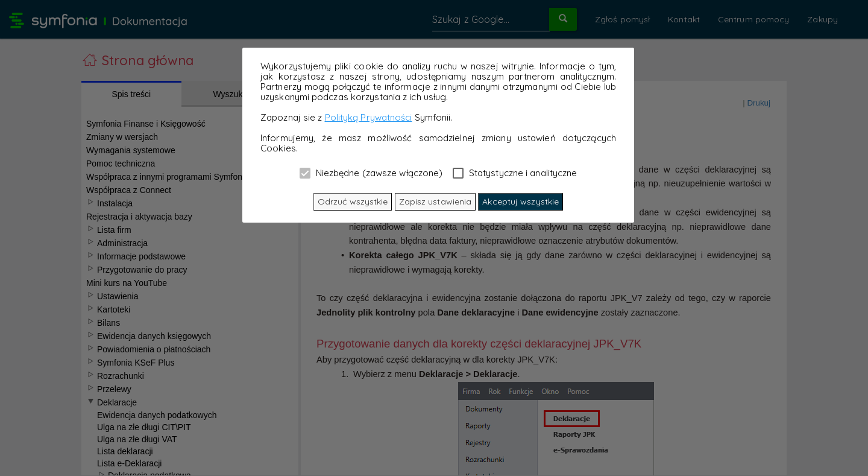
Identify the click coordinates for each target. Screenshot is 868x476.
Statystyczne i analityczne (515, 173)
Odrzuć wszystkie (353, 202)
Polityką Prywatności (369, 117)
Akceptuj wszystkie (520, 202)
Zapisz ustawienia (436, 202)
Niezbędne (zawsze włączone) (371, 173)
